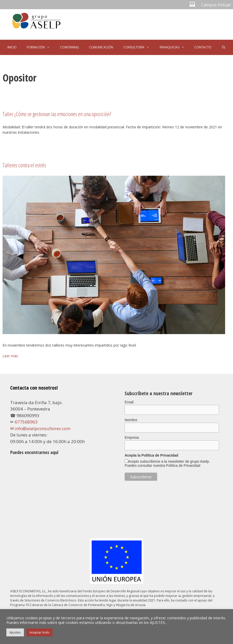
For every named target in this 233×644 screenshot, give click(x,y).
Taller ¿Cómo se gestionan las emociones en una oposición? (57, 114)
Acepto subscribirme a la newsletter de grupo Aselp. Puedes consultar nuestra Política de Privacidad (167, 463)
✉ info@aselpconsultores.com (40, 428)
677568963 (26, 422)
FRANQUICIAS (175, 47)
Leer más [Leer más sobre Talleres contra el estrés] (10, 356)
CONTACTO (203, 47)
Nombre (131, 420)
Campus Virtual (216, 5)
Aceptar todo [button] (39, 632)
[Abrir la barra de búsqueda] (223, 47)
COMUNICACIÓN (101, 47)
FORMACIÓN (41, 47)
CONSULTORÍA (139, 47)
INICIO (12, 47)
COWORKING (69, 47)
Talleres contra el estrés (24, 165)
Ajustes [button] (15, 632)
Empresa (132, 437)
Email (129, 402)
